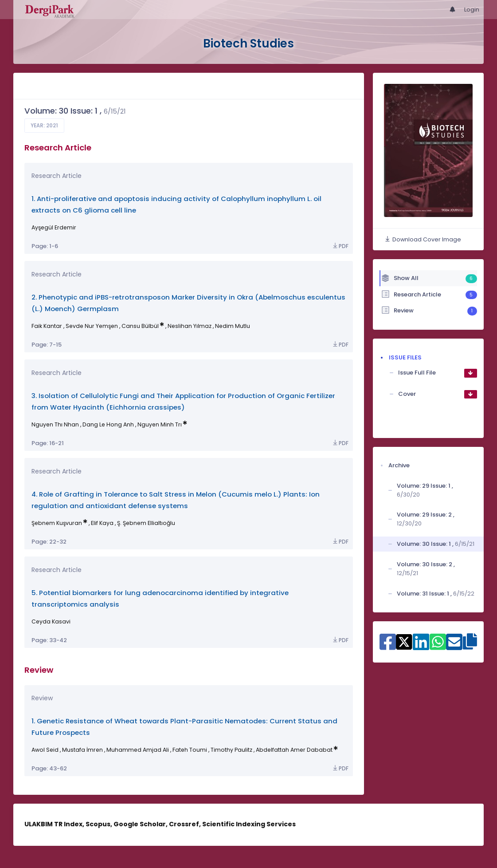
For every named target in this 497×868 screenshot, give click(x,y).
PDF (340, 246)
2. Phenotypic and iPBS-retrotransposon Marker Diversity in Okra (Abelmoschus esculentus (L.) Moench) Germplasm (188, 303)
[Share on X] (404, 641)
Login (472, 10)
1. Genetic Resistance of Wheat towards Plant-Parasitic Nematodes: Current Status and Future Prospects (184, 727)
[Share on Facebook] (388, 647)
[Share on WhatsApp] (438, 647)
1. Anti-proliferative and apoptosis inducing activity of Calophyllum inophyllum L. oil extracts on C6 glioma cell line (176, 204)
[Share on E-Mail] (454, 647)
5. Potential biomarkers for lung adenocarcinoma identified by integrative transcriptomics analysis (160, 598)
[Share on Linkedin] (421, 647)
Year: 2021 (44, 126)
